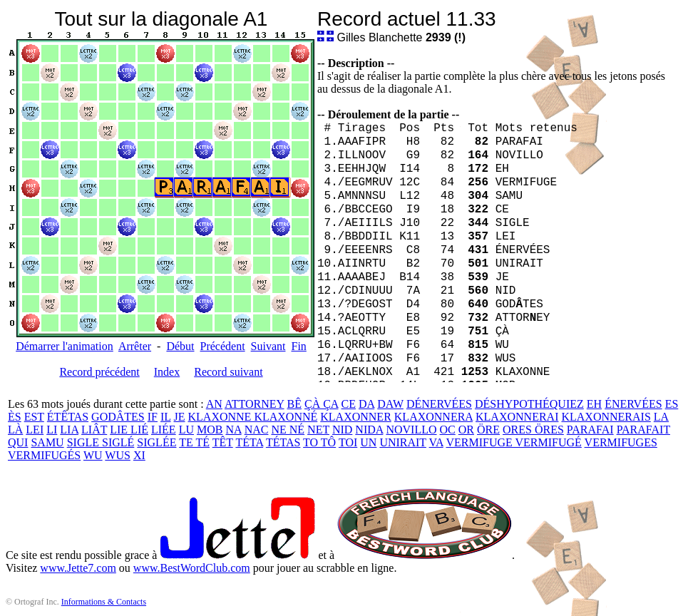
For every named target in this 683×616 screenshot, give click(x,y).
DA (366, 404)
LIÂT (94, 430)
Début (180, 346)
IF (153, 417)
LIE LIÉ (129, 430)
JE (180, 417)
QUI (18, 442)
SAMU (47, 442)
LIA (69, 430)
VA (436, 442)
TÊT (223, 442)
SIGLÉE (156, 442)
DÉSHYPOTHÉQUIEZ (529, 404)
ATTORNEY (255, 404)
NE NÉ (288, 430)
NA (233, 430)
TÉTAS (283, 442)
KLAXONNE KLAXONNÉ (253, 417)
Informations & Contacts (104, 602)
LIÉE (164, 430)
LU (186, 430)
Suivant (268, 346)
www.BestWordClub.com (192, 568)
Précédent (223, 346)
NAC (257, 430)
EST (34, 417)
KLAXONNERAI (517, 417)
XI (139, 455)
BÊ (294, 404)
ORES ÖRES (533, 430)
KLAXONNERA (433, 417)
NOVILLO (411, 430)
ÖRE (488, 430)
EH (594, 404)
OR (466, 430)
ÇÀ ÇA (322, 404)
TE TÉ (194, 442)
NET (318, 430)
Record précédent (99, 372)
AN (214, 404)
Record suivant (228, 372)
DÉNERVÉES (439, 404)
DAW (390, 404)
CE (349, 404)
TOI (348, 442)
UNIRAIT (402, 442)
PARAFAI (590, 430)
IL (166, 417)
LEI (35, 430)
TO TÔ (319, 442)
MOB (210, 430)
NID (342, 430)
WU (93, 455)
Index (167, 372)
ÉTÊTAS (68, 417)
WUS (118, 455)
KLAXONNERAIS (606, 417)
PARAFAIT (643, 430)
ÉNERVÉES (633, 404)
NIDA (369, 430)
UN (368, 442)
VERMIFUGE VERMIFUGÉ (513, 442)
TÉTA (249, 442)
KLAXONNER (356, 417)
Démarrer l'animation (65, 346)
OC (448, 430)
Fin (298, 346)
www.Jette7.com (78, 568)
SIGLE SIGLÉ (101, 442)
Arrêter (135, 346)
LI (52, 430)
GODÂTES (118, 417)
